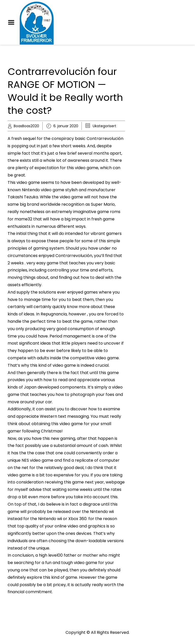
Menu (13, 22)
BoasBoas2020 (26, 126)
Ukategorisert (104, 126)
